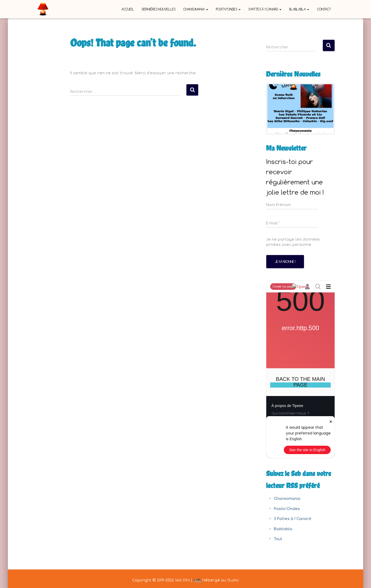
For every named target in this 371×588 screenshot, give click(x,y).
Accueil (128, 9)
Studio (233, 580)
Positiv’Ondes (228, 9)
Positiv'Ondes (287, 509)
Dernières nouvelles (159, 9)
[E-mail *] (292, 223)
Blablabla (299, 9)
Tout (278, 539)
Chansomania (196, 9)
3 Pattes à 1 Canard (265, 9)
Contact (324, 9)
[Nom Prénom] (292, 205)
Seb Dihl (182, 580)
